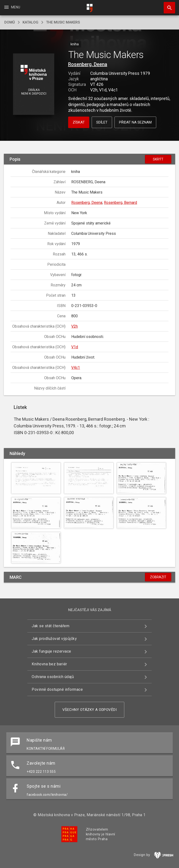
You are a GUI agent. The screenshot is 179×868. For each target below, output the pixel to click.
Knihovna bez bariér (49, 664)
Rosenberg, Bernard (120, 203)
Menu (12, 7)
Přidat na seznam (135, 122)
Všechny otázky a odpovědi (90, 710)
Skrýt (158, 159)
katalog (30, 22)
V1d (75, 347)
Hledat (167, 5)
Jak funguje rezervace (51, 651)
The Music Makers (63, 22)
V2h (75, 326)
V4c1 (76, 368)
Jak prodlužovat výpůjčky (54, 639)
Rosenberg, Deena (88, 64)
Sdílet (102, 122)
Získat (79, 122)
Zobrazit (158, 577)
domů (10, 22)
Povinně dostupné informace (57, 689)
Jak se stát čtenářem (51, 626)
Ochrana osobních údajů (53, 677)
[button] (33, 85)
